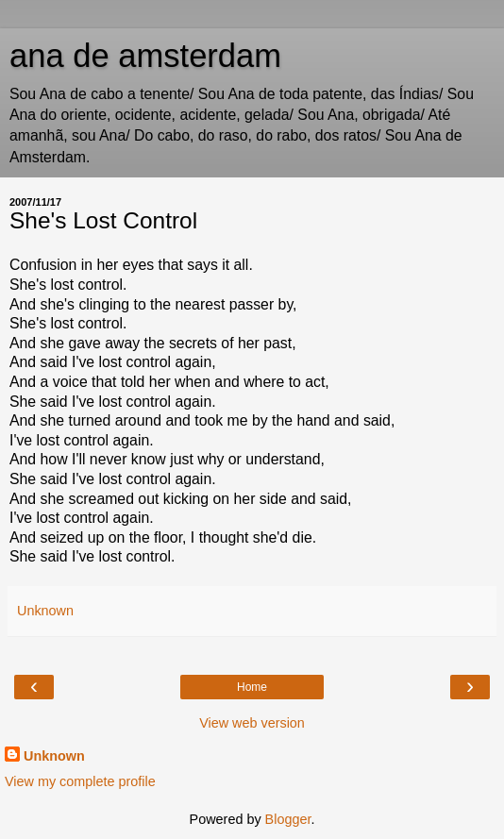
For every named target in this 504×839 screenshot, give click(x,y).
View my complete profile (80, 781)
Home (252, 687)
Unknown (54, 756)
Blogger (288, 819)
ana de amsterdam (145, 56)
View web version (252, 723)
